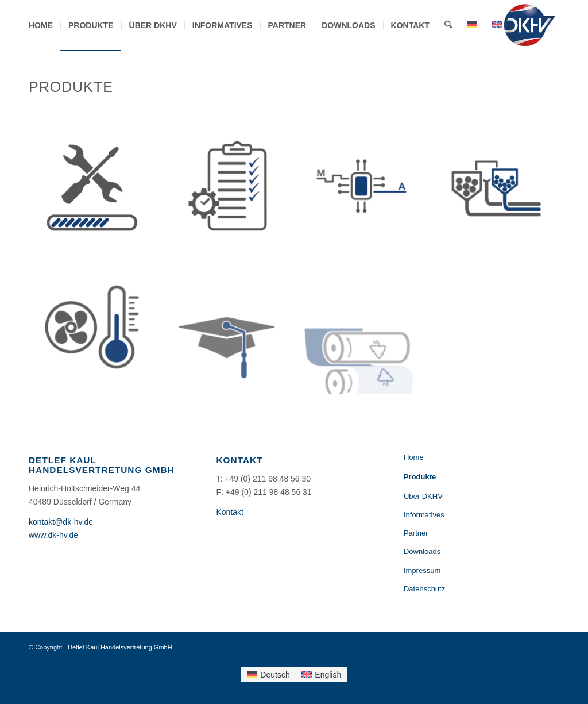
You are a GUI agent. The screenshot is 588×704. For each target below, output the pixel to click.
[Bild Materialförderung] (500, 192)
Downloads (422, 551)
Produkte (420, 477)
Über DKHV (423, 496)
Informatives (424, 515)
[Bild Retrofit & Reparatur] (96, 192)
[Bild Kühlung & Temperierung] (96, 326)
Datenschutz (424, 589)
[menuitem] (41, 25)
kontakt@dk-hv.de (61, 522)
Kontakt (229, 512)
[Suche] (448, 25)
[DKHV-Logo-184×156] (529, 25)
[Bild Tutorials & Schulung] (231, 326)
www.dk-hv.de (53, 535)
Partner (416, 533)
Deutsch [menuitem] (275, 675)
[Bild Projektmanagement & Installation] (231, 192)
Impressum (422, 570)
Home (414, 457)
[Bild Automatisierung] (365, 192)
